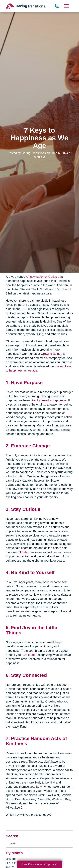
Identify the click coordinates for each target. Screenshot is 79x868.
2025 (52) (11, 863)
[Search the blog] (40, 844)
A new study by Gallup (42, 277)
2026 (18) (11, 859)
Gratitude (29, 655)
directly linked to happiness (49, 400)
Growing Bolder (51, 354)
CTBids (22, 552)
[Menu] (66, 6)
